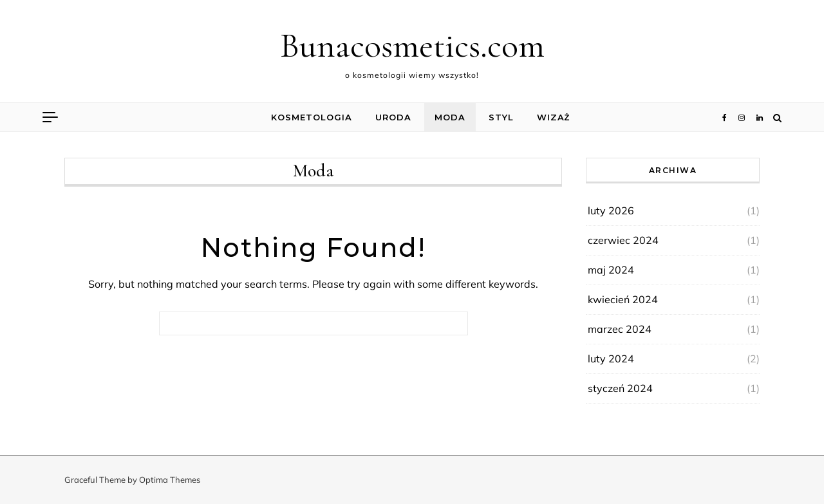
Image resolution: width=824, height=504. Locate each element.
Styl (501, 117)
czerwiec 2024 (623, 240)
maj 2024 (611, 270)
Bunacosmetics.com (412, 45)
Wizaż (554, 117)
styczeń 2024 (620, 388)
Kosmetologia (312, 117)
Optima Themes (170, 480)
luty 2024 (611, 359)
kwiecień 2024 (623, 299)
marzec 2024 (620, 329)
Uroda (393, 117)
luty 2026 (611, 210)
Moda (450, 117)
